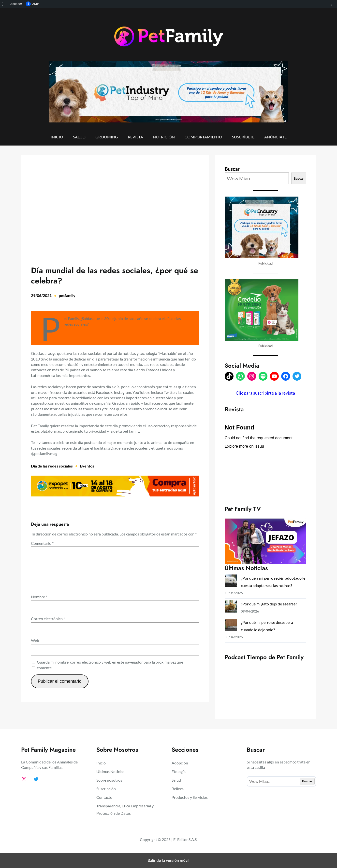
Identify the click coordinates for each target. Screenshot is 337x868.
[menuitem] (4, 4)
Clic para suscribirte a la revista (265, 393)
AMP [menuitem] (32, 4)
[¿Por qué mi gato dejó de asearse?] (231, 608)
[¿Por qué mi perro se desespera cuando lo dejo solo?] (231, 626)
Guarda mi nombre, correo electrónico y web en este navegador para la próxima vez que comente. (110, 665)
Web (35, 640)
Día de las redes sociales (52, 466)
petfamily (67, 295)
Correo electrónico (48, 619)
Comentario (42, 543)
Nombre (39, 597)
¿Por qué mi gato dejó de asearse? (270, 604)
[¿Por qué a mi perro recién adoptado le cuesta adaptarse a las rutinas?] (231, 582)
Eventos (87, 466)
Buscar (232, 169)
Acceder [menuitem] (16, 4)
